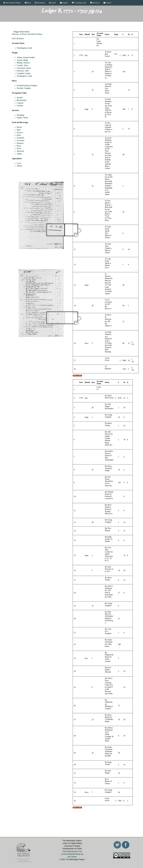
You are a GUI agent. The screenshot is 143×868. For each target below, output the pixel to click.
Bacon (19, 127)
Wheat (19, 166)
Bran (19, 146)
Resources (96, 3)
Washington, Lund (24, 48)
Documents (41, 3)
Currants (21, 140)
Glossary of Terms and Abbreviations (27, 34)
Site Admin (72, 857)
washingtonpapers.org (72, 851)
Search (53, 3)
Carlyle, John (22, 65)
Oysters (20, 132)
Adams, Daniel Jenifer (26, 57)
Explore (65, 3)
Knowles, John (23, 71)
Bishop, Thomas (23, 63)
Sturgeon (20, 138)
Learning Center (80, 3)
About (29, 3)
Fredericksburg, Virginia (27, 85)
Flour (19, 148)
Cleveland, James (24, 68)
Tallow (19, 154)
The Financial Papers (13, 3)
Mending (20, 115)
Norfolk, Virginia (24, 88)
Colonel (20, 106)
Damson (20, 143)
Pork (19, 135)
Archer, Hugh (22, 60)
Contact (108, 3)
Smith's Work (22, 118)
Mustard (20, 151)
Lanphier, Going (23, 73)
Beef (19, 130)
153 (116, 54)
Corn (19, 163)
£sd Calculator (18, 38)
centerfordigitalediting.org (72, 854)
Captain (20, 103)
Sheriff (20, 98)
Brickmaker (22, 100)
